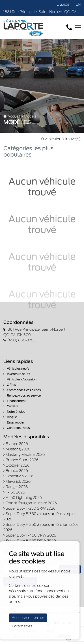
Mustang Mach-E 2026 (24, 455)
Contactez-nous (17, 428)
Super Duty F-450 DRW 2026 (30, 535)
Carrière (11, 406)
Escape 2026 (16, 444)
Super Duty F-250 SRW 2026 (29, 508)
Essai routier (14, 422)
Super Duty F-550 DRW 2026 (30, 541)
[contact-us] (69, 27)
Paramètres (22, 626)
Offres (10, 385)
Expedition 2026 (18, 476)
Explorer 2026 (16, 465)
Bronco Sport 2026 (21, 460)
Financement (15, 401)
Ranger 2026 (16, 487)
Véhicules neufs (16, 369)
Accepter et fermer (28, 618)
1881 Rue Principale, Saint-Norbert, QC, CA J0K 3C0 (42, 12)
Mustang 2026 (17, 449)
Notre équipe (14, 412)
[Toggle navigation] (78, 28)
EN (78, 4)
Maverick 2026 (17, 481)
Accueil (12, 116)
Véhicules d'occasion (20, 379)
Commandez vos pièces (22, 390)
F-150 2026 (14, 492)
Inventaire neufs (17, 374)
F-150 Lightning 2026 (23, 498)
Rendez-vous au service (22, 396)
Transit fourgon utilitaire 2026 (30, 503)
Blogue (10, 417)
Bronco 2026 (16, 471)
